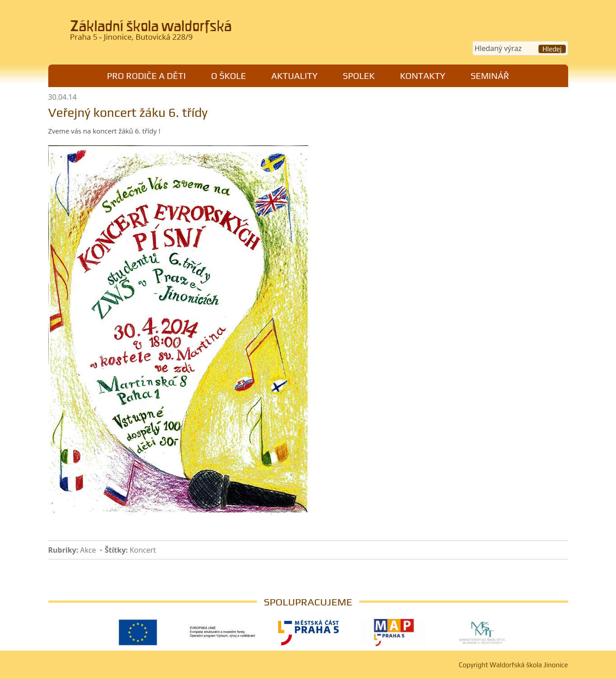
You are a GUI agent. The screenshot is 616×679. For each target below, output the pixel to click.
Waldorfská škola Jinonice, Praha (173, 33)
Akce (88, 550)
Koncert (143, 550)
